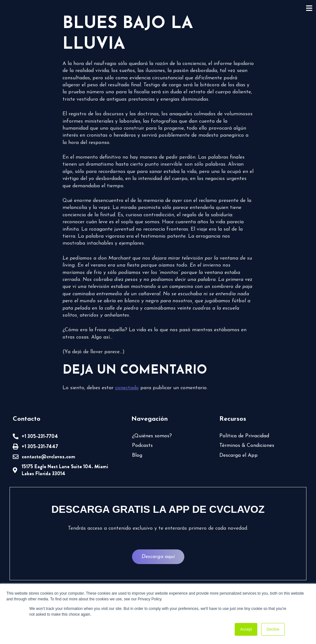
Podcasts (142, 446)
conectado (127, 388)
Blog (137, 455)
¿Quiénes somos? (152, 436)
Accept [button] (246, 629)
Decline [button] (273, 629)
